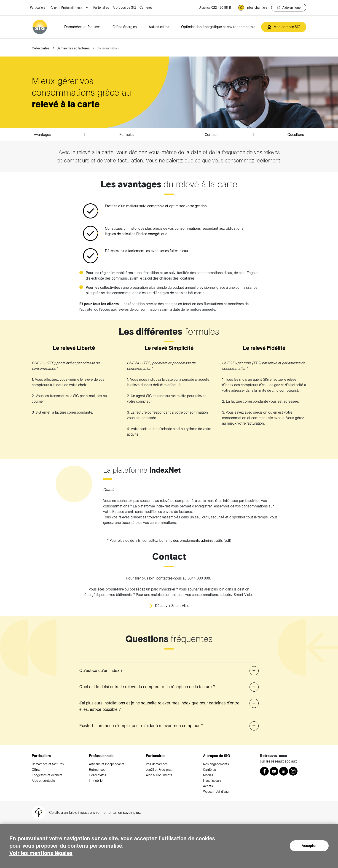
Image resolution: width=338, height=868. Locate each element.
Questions (296, 135)
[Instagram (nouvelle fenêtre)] (293, 771)
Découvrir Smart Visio (172, 606)
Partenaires (101, 8)
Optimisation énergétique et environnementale (218, 27)
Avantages (42, 135)
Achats (208, 786)
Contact (211, 135)
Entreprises (97, 770)
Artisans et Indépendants (107, 764)
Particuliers (38, 8)
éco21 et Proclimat (159, 770)
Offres (36, 770)
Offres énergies (125, 27)
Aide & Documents (159, 775)
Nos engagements (216, 764)
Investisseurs (212, 781)
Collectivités (41, 48)
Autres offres (159, 27)
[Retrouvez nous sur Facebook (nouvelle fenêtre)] (264, 771)
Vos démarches (157, 764)
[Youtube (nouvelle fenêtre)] (274, 771)
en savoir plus (129, 813)
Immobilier (96, 781)
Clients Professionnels (67, 8)
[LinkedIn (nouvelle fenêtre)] (284, 771)
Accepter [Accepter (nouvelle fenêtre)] (309, 846)
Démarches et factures (82, 27)
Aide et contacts (43, 781)
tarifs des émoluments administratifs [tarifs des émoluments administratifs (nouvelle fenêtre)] (193, 540)
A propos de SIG (124, 8)
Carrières (146, 8)
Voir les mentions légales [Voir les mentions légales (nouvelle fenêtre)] (41, 853)
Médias (208, 775)
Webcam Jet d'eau (216, 792)
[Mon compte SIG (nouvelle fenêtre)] (284, 27)
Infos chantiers (257, 8)
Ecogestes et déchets (47, 775)
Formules (127, 135)
